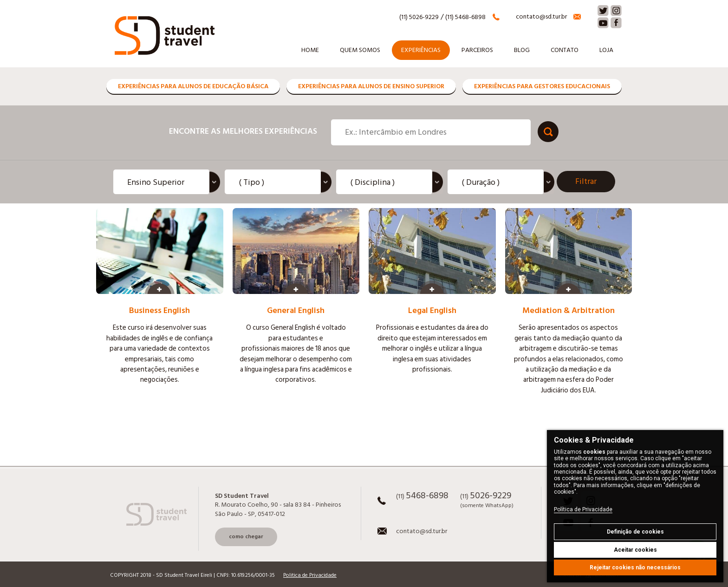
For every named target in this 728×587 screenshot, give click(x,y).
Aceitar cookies (635, 550)
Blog (522, 50)
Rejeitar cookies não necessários (635, 567)
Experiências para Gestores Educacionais (542, 86)
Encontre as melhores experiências (243, 131)
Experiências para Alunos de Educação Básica (193, 86)
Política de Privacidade (583, 509)
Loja (606, 50)
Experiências (421, 50)
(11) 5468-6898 (465, 17)
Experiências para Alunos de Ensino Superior (371, 86)
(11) (422, 497)
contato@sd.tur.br (541, 17)
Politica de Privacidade (310, 576)
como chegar (246, 537)
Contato (565, 50)
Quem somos (360, 50)
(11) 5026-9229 (419, 17)
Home (310, 50)
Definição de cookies (635, 532)
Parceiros (477, 50)
